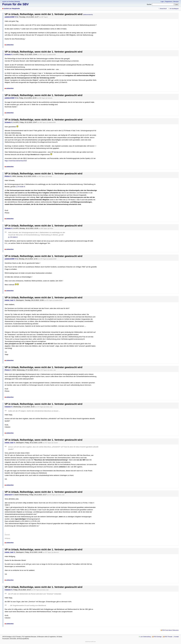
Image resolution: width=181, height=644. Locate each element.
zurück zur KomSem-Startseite (11, 2)
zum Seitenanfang (146, 637)
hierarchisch (163, 9)
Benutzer (176, 2)
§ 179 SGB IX (20, 187)
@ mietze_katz (52, 370)
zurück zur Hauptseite (12, 9)
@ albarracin (55, 552)
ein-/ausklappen (174, 9)
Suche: (149, 4)
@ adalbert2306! (51, 55)
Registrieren (169, 2)
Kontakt (176, 637)
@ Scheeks (49, 98)
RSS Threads (169, 637)
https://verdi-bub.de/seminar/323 (16, 161)
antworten (10, 45)
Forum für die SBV (16, 4)
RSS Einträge (158, 637)
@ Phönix (50, 228)
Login (162, 2)
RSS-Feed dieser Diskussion (170, 630)
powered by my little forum (91, 642)
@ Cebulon (55, 443)
